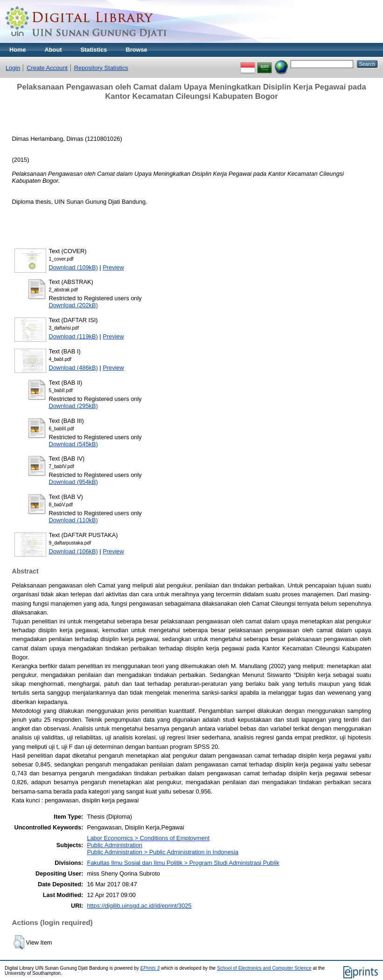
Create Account (47, 68)
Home (18, 50)
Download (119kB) (73, 336)
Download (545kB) (73, 444)
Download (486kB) (73, 368)
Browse (136, 50)
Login (13, 68)
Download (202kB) (73, 305)
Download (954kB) (73, 482)
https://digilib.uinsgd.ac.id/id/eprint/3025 (139, 906)
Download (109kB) (73, 267)
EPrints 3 (150, 968)
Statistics (94, 50)
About (53, 50)
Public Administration (115, 845)
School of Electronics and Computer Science (264, 968)
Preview (113, 267)
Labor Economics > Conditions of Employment (148, 838)
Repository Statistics (101, 68)
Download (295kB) (73, 406)
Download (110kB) (73, 520)
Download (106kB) (73, 551)
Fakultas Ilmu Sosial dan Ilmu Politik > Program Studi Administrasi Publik (183, 863)
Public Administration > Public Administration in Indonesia (163, 852)
